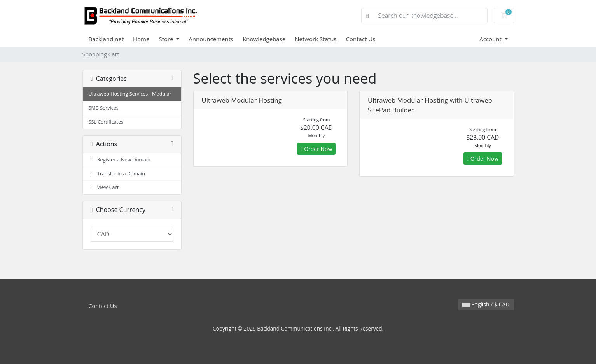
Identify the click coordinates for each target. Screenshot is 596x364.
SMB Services (104, 108)
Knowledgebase (264, 39)
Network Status (315, 39)
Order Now (316, 149)
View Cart (104, 187)
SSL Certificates (106, 122)
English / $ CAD (486, 304)
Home (141, 39)
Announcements (211, 39)
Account (491, 39)
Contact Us (361, 39)
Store (167, 39)
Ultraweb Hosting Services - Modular (130, 94)
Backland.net (106, 39)
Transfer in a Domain (117, 174)
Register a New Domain (120, 160)
